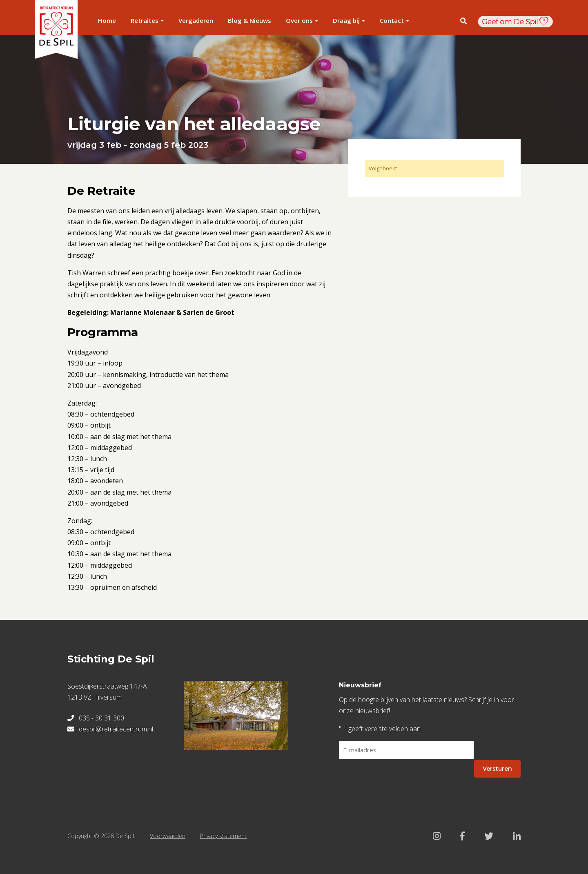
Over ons (299, 20)
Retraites (145, 20)
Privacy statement (223, 836)
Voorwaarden (168, 836)
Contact (392, 20)
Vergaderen (196, 20)
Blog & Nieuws (249, 20)
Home (107, 20)
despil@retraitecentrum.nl (116, 729)
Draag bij (346, 20)
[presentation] (401, 782)
